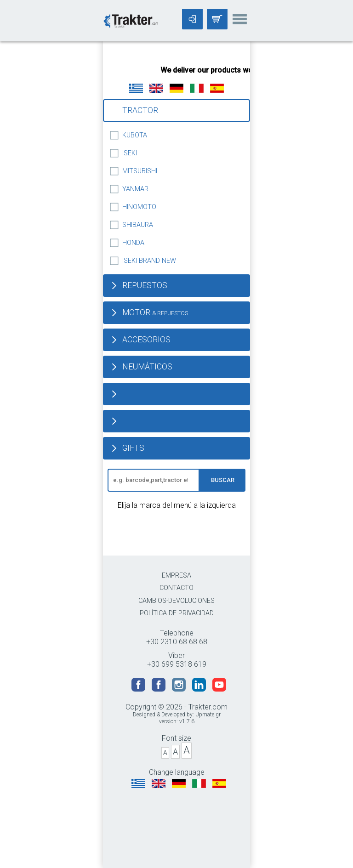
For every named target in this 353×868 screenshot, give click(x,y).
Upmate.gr (208, 715)
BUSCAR (223, 480)
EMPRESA (176, 576)
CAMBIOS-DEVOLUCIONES (176, 601)
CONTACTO (176, 588)
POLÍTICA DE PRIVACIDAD (177, 613)
